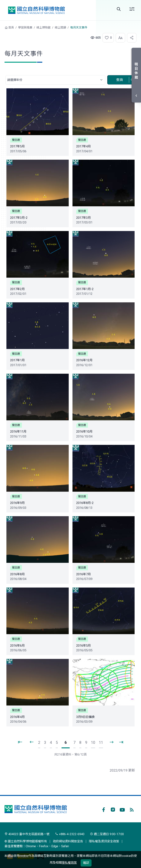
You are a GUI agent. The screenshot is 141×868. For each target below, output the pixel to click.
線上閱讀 (60, 28)
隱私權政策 (69, 863)
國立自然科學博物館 (36, 10)
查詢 (119, 80)
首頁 (11, 28)
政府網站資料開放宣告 (68, 841)
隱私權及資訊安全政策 (104, 841)
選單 (132, 9)
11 (101, 742)
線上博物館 (44, 28)
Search (119, 9)
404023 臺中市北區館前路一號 (27, 834)
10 (93, 742)
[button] (107, 38)
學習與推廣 (25, 28)
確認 (86, 863)
